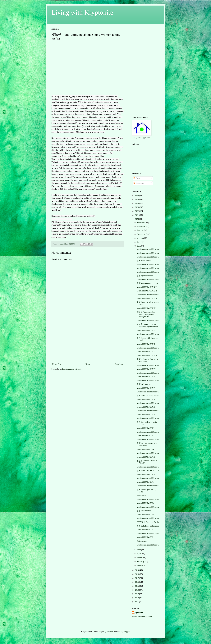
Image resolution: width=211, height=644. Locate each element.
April (139, 554)
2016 (137, 582)
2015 (137, 586)
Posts (137, 178)
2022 (137, 211)
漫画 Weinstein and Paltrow (148, 283)
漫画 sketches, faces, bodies (148, 396)
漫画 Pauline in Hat (144, 511)
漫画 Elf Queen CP (144, 384)
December (141, 223)
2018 (137, 574)
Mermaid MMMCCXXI (146, 330)
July (139, 242)
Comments (139, 183)
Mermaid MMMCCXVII (146, 369)
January (140, 565)
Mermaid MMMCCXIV (146, 399)
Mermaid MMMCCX (145, 436)
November (142, 226)
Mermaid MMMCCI (145, 537)
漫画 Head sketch (144, 261)
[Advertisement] (88, 342)
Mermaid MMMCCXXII (146, 308)
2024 (137, 203)
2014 (137, 590)
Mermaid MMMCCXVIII (147, 356)
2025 (137, 199)
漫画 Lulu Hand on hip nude (148, 526)
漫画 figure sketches (145, 276)
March (140, 557)
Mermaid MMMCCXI (145, 428)
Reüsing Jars (142, 541)
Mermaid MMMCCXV (146, 388)
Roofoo (110, 632)
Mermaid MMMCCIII (145, 515)
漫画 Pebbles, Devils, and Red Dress (147, 445)
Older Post (119, 364)
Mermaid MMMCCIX (145, 449)
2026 (137, 196)
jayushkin (139, 613)
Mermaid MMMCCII (145, 530)
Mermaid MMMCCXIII (146, 407)
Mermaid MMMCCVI (145, 482)
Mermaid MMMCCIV (145, 503)
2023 (137, 207)
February (141, 562)
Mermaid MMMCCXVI (146, 377)
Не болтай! (141, 496)
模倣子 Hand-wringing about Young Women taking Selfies (146, 315)
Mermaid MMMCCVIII (146, 457)
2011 (137, 602)
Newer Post (57, 364)
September (142, 234)
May (139, 550)
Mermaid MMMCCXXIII (147, 291)
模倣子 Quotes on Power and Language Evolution (147, 326)
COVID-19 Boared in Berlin (148, 522)
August (140, 238)
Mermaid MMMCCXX (146, 344)
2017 (137, 578)
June (139, 246)
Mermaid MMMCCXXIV (147, 287)
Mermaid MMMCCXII (146, 415)
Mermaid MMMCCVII (146, 474)
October (141, 230)
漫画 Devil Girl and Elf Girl (148, 471)
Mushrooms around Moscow (148, 249)
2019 (137, 570)
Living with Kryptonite (82, 12)
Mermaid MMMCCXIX (146, 352)
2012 (137, 598)
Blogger (126, 632)
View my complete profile (142, 616)
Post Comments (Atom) (71, 369)
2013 (137, 594)
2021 (137, 215)
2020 (137, 219)
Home (88, 364)
